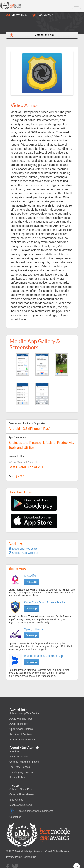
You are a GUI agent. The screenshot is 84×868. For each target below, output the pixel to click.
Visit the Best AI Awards (22, 740)
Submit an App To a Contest (25, 714)
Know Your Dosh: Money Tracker (45, 602)
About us (14, 751)
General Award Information (24, 762)
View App (32, 582)
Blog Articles (16, 800)
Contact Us (30, 857)
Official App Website (23, 553)
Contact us (15, 817)
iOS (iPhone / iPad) (36, 429)
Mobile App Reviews (21, 805)
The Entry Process (20, 767)
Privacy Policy (17, 777)
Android (14, 429)
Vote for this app (44, 35)
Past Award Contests (21, 734)
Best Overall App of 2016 (27, 467)
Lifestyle (49, 443)
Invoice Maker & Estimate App (43, 656)
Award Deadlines (19, 757)
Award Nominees (19, 724)
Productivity (66, 443)
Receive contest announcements (31, 811)
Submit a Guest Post (21, 789)
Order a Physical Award (22, 794)
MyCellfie (30, 576)
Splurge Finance (35, 629)
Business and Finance (25, 443)
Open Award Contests (21, 729)
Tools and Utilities (21, 448)
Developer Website (23, 549)
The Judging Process (21, 772)
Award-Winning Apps (21, 719)
